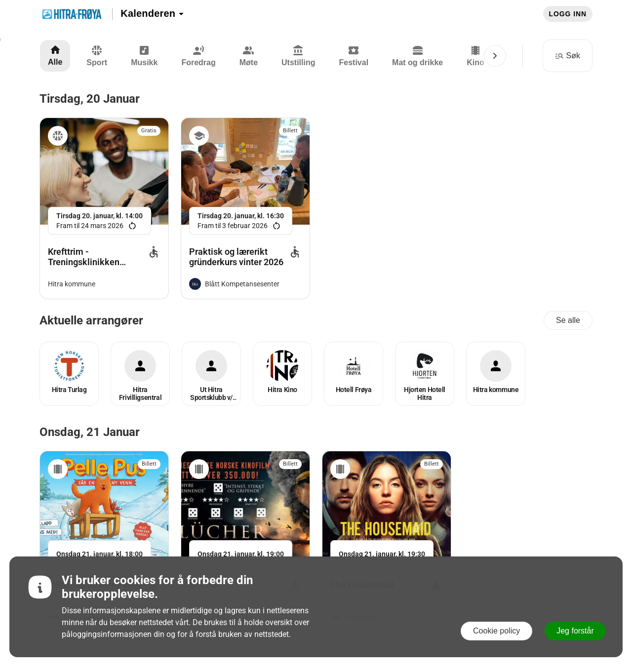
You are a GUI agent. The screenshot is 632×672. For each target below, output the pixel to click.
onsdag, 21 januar (90, 432)
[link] (104, 208)
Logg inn (568, 14)
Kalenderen (152, 13)
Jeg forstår (575, 631)
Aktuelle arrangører (91, 320)
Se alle (568, 320)
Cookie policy (496, 631)
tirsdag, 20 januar (90, 99)
